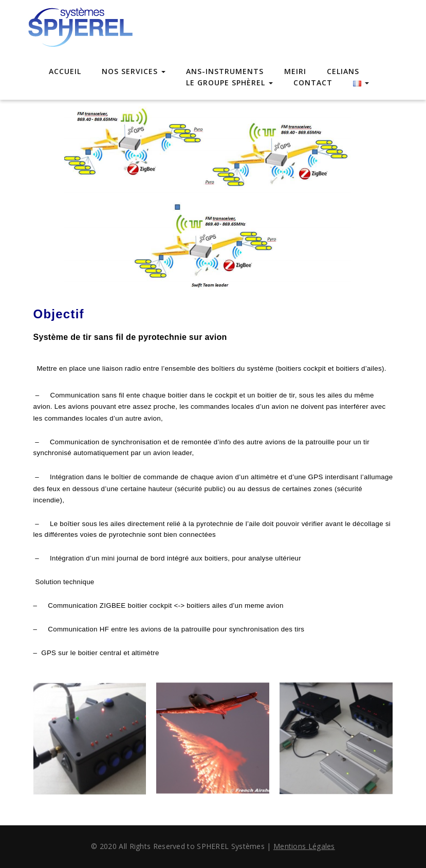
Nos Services (134, 71)
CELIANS (343, 71)
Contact (313, 83)
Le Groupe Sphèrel (229, 83)
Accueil (65, 71)
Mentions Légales (304, 846)
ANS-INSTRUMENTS (225, 71)
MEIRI (295, 71)
